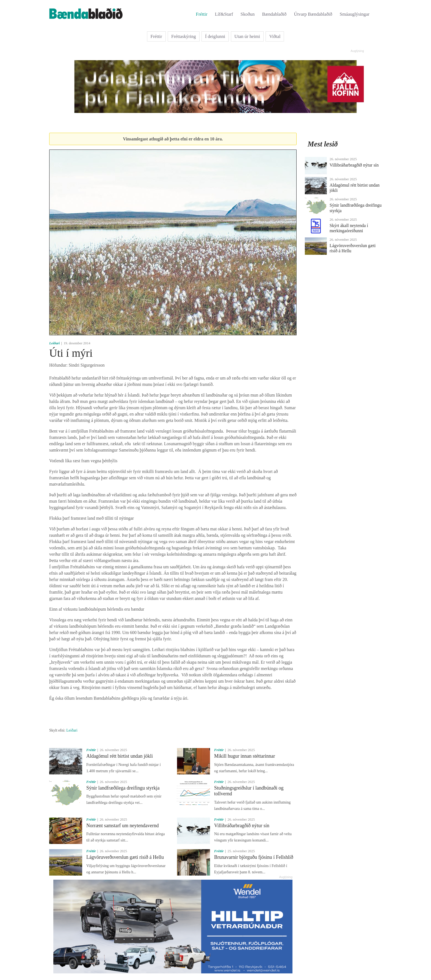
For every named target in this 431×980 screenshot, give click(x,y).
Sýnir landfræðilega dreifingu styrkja (123, 788)
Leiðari (54, 343)
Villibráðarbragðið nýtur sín (242, 826)
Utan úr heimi (247, 36)
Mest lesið (323, 144)
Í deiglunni (215, 36)
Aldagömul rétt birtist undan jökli (120, 756)
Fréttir (202, 14)
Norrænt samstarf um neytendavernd (122, 826)
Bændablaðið (274, 14)
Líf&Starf (224, 14)
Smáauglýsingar (355, 14)
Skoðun (248, 14)
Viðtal (275, 36)
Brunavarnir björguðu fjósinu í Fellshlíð (254, 857)
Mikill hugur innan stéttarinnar (244, 756)
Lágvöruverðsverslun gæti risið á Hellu (125, 857)
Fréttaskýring (184, 36)
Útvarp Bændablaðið (313, 14)
